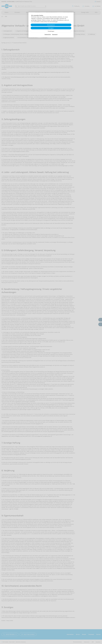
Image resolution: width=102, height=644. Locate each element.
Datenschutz (48, 34)
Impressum (55, 34)
